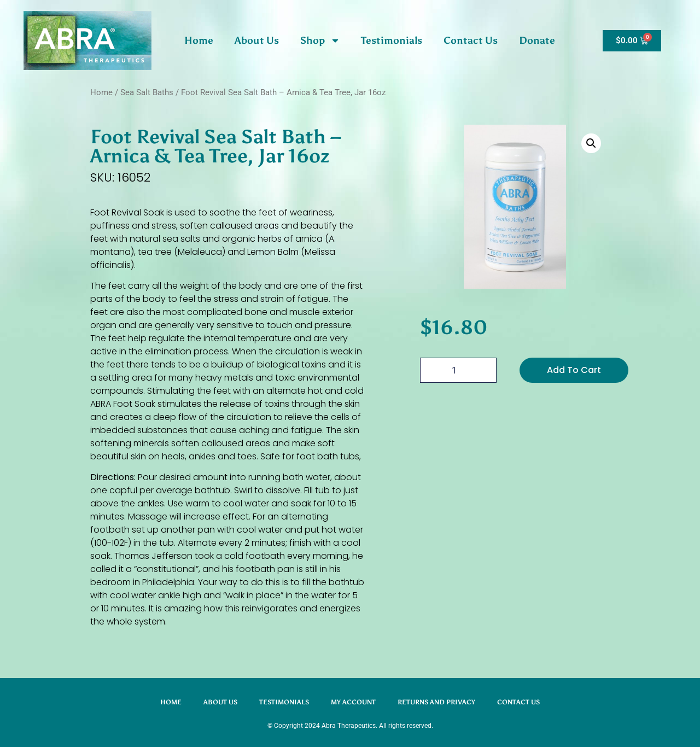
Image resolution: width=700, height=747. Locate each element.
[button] (591, 143)
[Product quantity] (458, 370)
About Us (257, 40)
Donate (537, 40)
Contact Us (471, 40)
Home (199, 40)
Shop (320, 40)
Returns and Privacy (436, 702)
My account (353, 702)
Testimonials (392, 40)
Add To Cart (574, 370)
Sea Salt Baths (147, 92)
